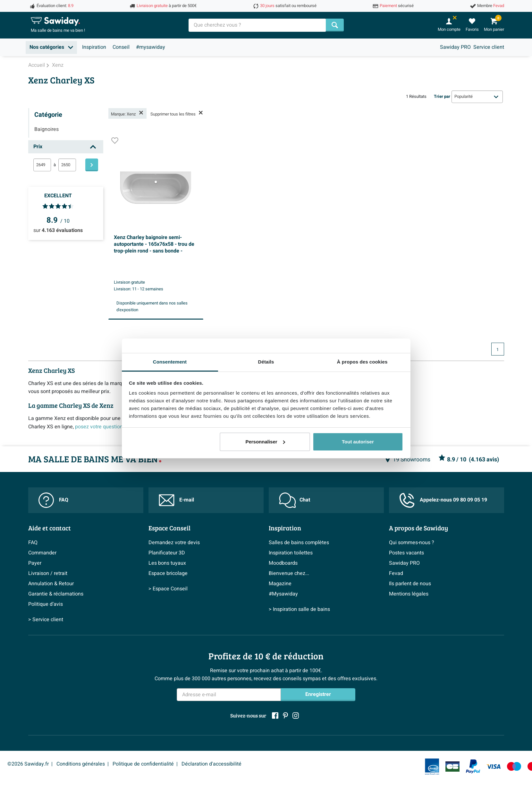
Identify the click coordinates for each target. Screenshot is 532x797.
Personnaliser (265, 442)
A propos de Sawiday (418, 528)
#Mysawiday (283, 594)
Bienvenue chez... (289, 573)
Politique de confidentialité (143, 764)
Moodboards (283, 563)
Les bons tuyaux (167, 563)
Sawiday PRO (455, 47)
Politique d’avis (46, 604)
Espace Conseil (169, 528)
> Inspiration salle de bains (299, 609)
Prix (38, 147)
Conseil (121, 47)
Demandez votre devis (174, 543)
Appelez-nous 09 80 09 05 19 (443, 500)
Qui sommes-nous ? (412, 543)
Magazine (280, 584)
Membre (491, 6)
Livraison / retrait (48, 573)
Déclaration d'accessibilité (211, 764)
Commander (42, 553)
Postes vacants (406, 553)
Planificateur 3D (167, 553)
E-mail (176, 500)
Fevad (396, 573)
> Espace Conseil (168, 589)
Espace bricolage (168, 573)
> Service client (46, 620)
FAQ (53, 500)
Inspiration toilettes (291, 553)
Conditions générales (81, 764)
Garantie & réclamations (56, 594)
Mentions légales (409, 594)
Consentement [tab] (170, 362)
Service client (489, 47)
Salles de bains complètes (299, 543)
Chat (295, 500)
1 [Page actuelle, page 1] (498, 350)
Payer (35, 563)
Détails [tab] (266, 362)
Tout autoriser (358, 442)
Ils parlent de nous (410, 584)
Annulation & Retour (51, 584)
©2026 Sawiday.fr (28, 764)
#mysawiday (151, 47)
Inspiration (94, 47)
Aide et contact (50, 528)
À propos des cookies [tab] (362, 362)
